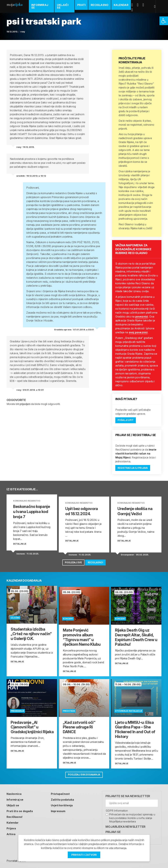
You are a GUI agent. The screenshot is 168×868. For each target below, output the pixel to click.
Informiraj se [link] (40, 6)
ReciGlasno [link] (100, 5)
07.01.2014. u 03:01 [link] (84, 330)
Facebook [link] (134, 5)
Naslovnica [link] (15, 792)
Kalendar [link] (122, 5)
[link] (164, 21)
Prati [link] (82, 5)
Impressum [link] (62, 810)
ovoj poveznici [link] (138, 332)
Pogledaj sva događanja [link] (84, 773)
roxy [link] (23, 32)
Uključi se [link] (63, 6)
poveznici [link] (142, 317)
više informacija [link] (118, 848)
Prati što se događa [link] (21, 810)
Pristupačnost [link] (64, 792)
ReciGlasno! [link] (98, 562)
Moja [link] (14, 5)
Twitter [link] (140, 5)
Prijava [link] (12, 828)
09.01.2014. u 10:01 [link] (33, 390)
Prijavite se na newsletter (128, 794)
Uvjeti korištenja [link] (65, 804)
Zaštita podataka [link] (66, 798)
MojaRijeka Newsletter (125, 825)
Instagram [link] (134, 10)
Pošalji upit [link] (127, 420)
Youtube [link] (145, 5)
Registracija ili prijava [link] (135, 469)
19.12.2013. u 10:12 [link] (36, 176)
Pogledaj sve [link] (71, 562)
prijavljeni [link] (25, 404)
